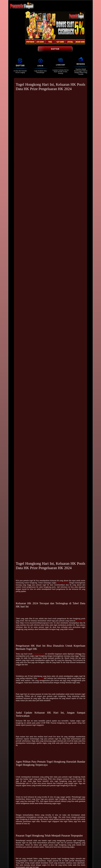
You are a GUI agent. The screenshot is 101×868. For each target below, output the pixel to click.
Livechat (61, 65)
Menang (81, 64)
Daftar (55, 49)
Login (40, 66)
